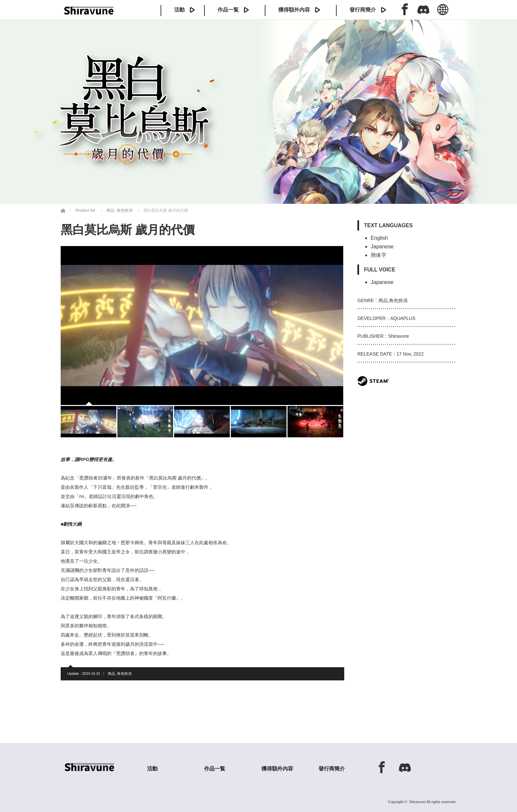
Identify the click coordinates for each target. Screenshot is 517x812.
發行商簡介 (363, 10)
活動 (179, 10)
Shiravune (417, 802)
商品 (111, 673)
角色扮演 (124, 673)
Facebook (405, 9)
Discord (423, 9)
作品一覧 (228, 10)
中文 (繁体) (443, 13)
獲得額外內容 (294, 10)
